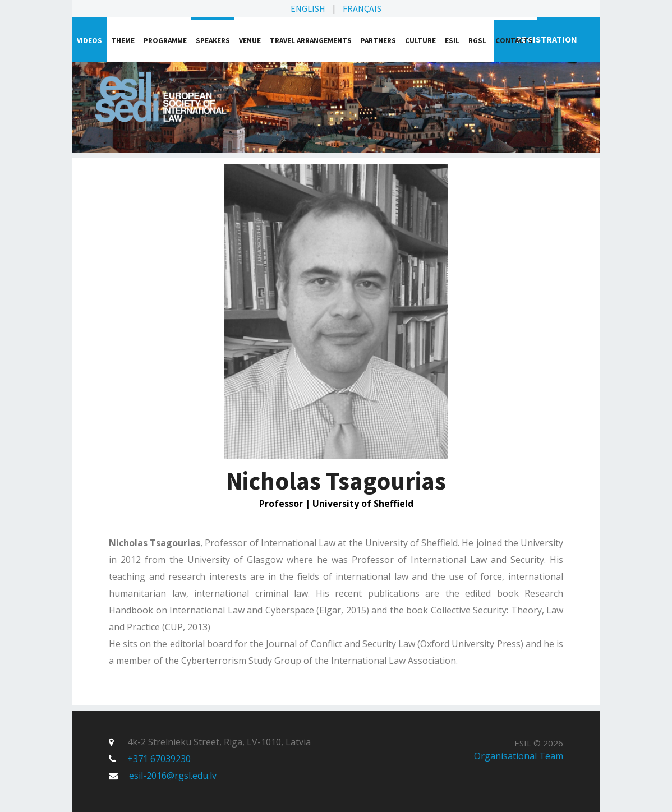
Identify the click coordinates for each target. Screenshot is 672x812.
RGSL (477, 41)
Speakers (213, 41)
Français (362, 8)
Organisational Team (519, 756)
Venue (250, 41)
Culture (420, 41)
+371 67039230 (159, 759)
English (308, 8)
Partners (378, 41)
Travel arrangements (311, 41)
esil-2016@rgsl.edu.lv (173, 776)
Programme (165, 41)
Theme (123, 41)
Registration (547, 39)
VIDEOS (89, 41)
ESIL (452, 41)
